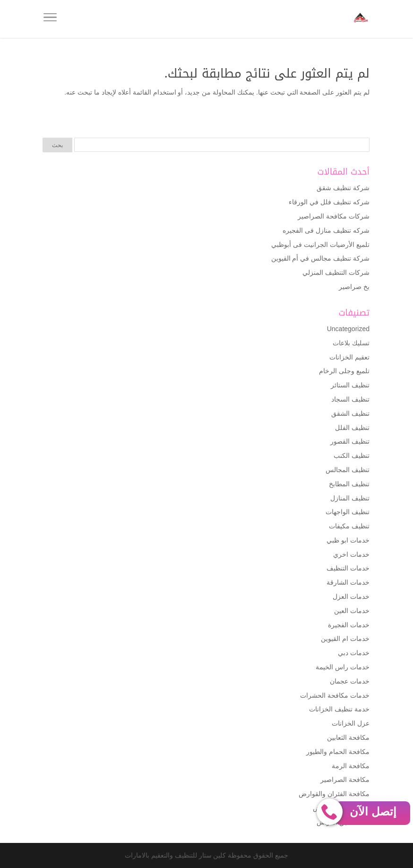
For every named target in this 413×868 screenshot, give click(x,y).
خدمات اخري (351, 554)
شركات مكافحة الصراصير (334, 216)
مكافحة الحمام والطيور (338, 752)
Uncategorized (348, 329)
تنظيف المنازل (350, 498)
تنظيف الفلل (352, 428)
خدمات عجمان (350, 681)
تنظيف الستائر (350, 385)
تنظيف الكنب (352, 456)
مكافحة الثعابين (348, 737)
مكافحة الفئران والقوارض (334, 794)
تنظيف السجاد (350, 399)
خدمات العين (352, 611)
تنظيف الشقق (350, 413)
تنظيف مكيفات (349, 526)
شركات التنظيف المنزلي (336, 272)
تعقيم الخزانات (349, 357)
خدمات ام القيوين (345, 639)
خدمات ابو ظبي (348, 540)
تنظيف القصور (350, 441)
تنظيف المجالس (348, 470)
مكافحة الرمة (351, 766)
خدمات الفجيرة (349, 625)
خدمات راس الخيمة (343, 667)
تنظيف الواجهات (348, 512)
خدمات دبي (354, 653)
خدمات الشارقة (348, 582)
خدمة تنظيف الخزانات (339, 709)
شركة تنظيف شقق (343, 188)
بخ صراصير (354, 287)
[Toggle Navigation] (50, 19)
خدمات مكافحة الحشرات (335, 695)
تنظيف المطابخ (349, 484)
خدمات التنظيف (348, 568)
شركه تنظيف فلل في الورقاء (329, 202)
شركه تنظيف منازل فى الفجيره (326, 230)
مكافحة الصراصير (345, 780)
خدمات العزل (351, 596)
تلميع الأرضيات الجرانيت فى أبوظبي (320, 245)
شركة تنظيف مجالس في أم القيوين (320, 258)
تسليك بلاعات (351, 343)
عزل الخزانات (351, 723)
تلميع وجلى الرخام (344, 371)
